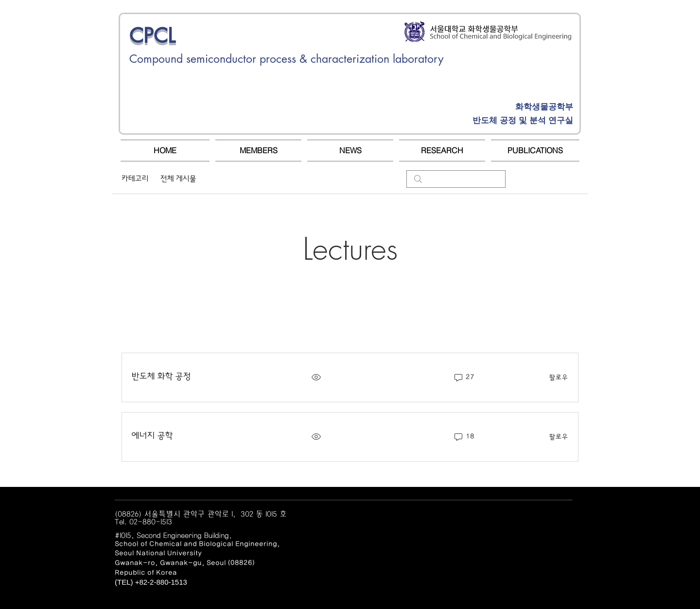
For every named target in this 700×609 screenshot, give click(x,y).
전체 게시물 (178, 179)
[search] (456, 179)
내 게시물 (223, 179)
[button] (258, 151)
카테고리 (135, 179)
